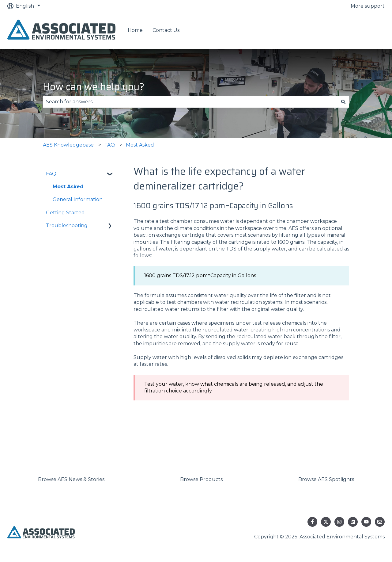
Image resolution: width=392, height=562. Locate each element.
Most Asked (140, 145)
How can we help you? (94, 87)
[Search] (343, 102)
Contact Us (166, 30)
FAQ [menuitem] (51, 174)
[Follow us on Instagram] (339, 522)
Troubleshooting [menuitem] (67, 226)
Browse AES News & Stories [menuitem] (71, 479)
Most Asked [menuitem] (68, 187)
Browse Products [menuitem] (201, 479)
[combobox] (190, 102)
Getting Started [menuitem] (65, 213)
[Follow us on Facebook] (312, 522)
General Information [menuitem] (78, 199)
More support (368, 6)
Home (135, 30)
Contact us (365, 31)
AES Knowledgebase (68, 145)
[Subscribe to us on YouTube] (366, 522)
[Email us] (380, 522)
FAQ (110, 145)
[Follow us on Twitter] (326, 522)
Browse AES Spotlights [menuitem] (326, 479)
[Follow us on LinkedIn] (353, 522)
